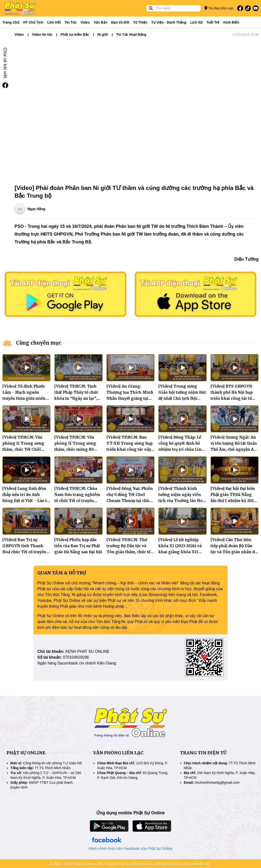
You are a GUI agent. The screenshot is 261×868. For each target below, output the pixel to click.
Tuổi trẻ (213, 22)
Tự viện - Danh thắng (169, 22)
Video (85, 22)
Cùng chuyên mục (39, 343)
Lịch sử (196, 22)
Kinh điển (231, 22)
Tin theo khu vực (219, 8)
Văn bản (100, 22)
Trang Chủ (11, 22)
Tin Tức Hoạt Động (131, 34)
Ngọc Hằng (36, 209)
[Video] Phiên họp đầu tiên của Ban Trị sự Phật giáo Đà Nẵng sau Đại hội (78, 546)
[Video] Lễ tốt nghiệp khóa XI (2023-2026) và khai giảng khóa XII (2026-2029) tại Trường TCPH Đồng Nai (180, 552)
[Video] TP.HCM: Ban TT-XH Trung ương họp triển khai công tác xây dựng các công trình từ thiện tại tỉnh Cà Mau (130, 449)
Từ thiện (140, 22)
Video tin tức (42, 34)
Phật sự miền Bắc (75, 34)
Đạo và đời (120, 22)
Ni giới (103, 34)
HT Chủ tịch (33, 22)
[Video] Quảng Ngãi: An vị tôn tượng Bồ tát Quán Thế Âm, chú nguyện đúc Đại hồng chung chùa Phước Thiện (234, 449)
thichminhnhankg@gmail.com (217, 783)
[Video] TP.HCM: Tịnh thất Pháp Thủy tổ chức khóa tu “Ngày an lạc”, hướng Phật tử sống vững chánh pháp (76, 398)
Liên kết (54, 22)
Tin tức (71, 22)
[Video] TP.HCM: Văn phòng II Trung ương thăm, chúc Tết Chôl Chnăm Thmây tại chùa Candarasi (25, 449)
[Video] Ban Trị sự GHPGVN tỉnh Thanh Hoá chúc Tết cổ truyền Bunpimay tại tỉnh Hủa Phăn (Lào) (24, 552)
